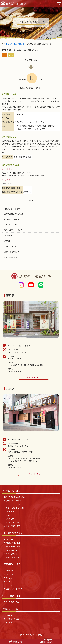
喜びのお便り (9, 235)
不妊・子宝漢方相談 (11, 602)
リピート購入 (9, 623)
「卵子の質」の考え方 (12, 225)
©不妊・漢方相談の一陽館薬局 (31, 635)
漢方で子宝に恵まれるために (14, 214)
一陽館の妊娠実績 (10, 246)
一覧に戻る (31, 200)
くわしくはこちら (34, 378)
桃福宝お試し (9, 615)
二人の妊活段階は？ (11, 550)
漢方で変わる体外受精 (12, 252)
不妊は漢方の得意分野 (12, 219)
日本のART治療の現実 (12, 547)
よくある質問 (9, 574)
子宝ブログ (8, 578)
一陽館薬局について (11, 571)
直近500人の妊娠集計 (12, 543)
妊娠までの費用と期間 (12, 257)
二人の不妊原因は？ (11, 554)
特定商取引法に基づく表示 (14, 589)
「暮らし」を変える (11, 557)
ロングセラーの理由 (11, 619)
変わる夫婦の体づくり (12, 539)
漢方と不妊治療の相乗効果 (13, 230)
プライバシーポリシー (12, 585)
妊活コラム (8, 582)
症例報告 (7, 241)
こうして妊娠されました (15, 44)
